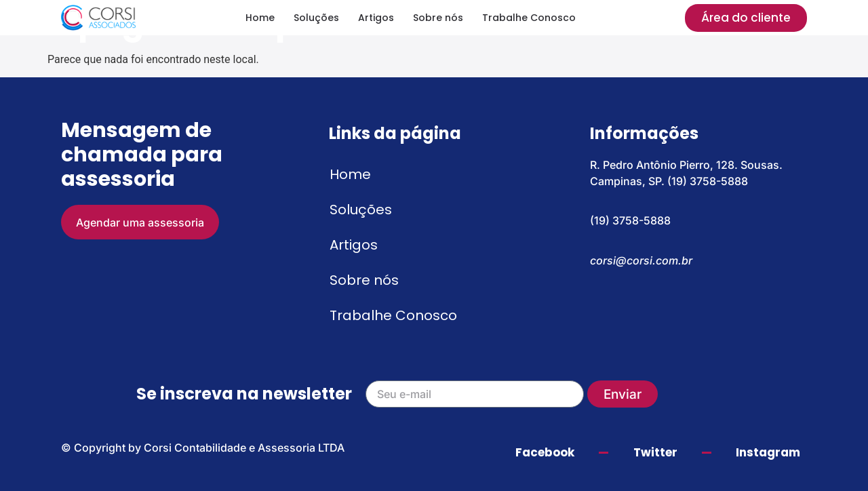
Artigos (376, 18)
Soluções (316, 18)
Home (260, 18)
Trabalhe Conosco (529, 18)
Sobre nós (438, 18)
